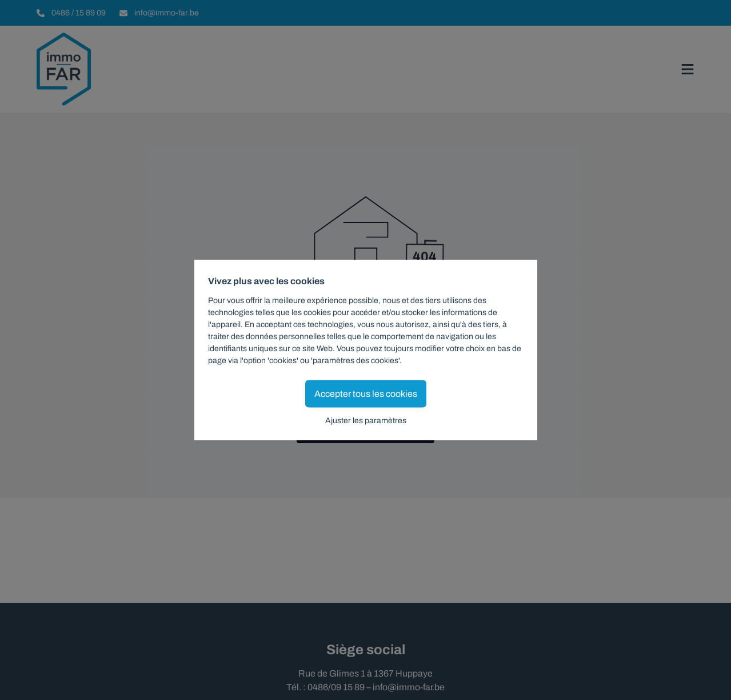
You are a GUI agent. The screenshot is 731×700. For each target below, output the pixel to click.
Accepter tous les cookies (366, 394)
